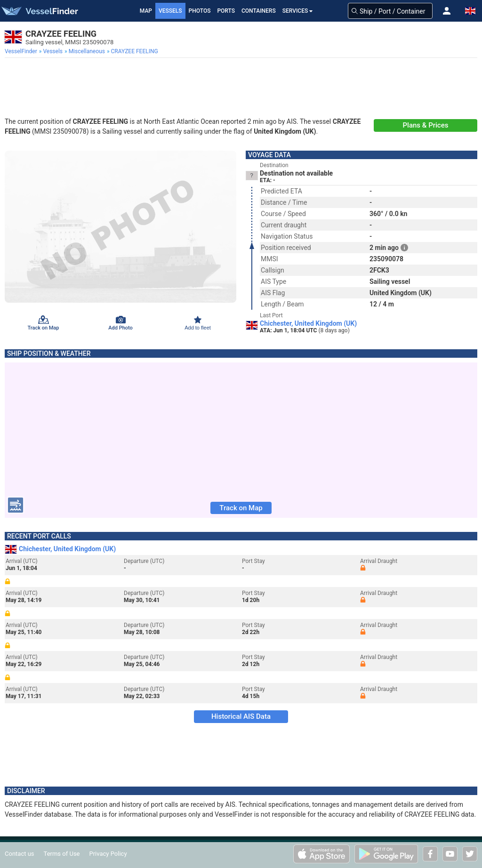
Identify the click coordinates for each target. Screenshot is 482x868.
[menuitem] (22, 51)
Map (146, 11)
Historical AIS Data (241, 716)
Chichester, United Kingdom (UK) (308, 323)
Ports (226, 11)
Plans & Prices (426, 125)
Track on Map (241, 508)
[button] (447, 11)
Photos (200, 11)
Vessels (170, 11)
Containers (259, 11)
